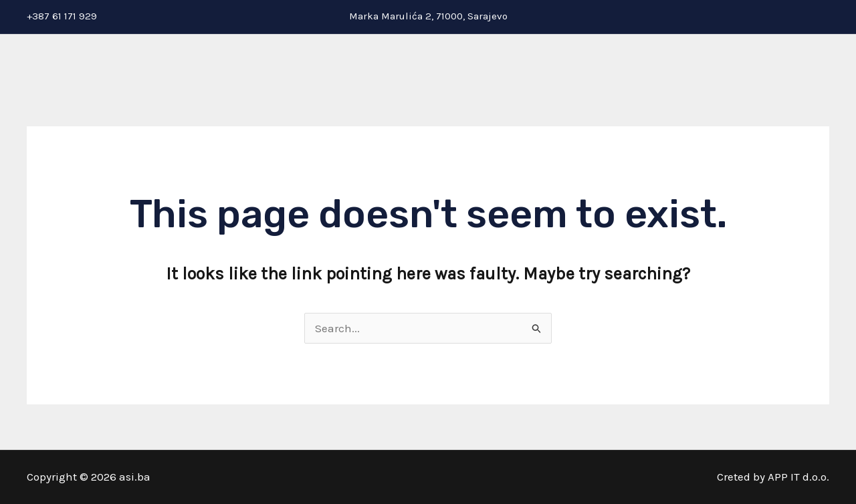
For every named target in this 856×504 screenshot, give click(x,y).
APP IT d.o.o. (798, 477)
